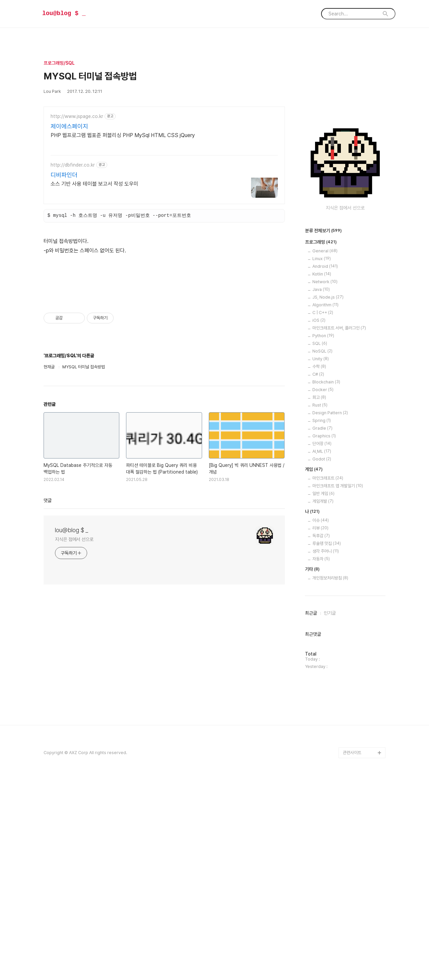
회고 (319, 598)
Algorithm (325, 506)
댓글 (48, 594)
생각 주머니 (326, 752)
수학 (319, 568)
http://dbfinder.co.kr (73, 165)
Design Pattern (330, 614)
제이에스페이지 (69, 126)
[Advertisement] (164, 318)
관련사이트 (352, 954)
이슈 (321, 721)
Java (321, 491)
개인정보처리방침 (330, 779)
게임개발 (323, 702)
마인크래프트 (328, 679)
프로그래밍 (321, 443)
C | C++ (323, 514)
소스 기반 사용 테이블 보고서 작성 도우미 (95, 184)
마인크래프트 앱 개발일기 (338, 687)
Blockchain (326, 583)
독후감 (321, 737)
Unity (321, 560)
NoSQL (322, 552)
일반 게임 (323, 695)
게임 (314, 671)
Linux (322, 460)
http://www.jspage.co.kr (77, 116)
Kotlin (322, 475)
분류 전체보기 (323, 432)
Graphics (324, 637)
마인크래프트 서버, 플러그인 (339, 529)
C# (318, 575)
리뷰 (320, 729)
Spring (322, 622)
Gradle (322, 629)
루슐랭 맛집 (327, 745)
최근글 (311, 814)
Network (325, 483)
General (325, 452)
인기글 (330, 814)
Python (323, 537)
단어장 (322, 645)
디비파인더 (64, 175)
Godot (322, 660)
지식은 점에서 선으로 (74, 633)
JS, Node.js (328, 498)
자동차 (321, 760)
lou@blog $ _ (64, 13)
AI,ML (322, 652)
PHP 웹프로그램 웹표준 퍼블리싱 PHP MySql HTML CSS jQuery (123, 135)
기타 (312, 771)
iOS (319, 521)
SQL (320, 544)
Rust (320, 606)
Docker (323, 591)
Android (325, 467)
